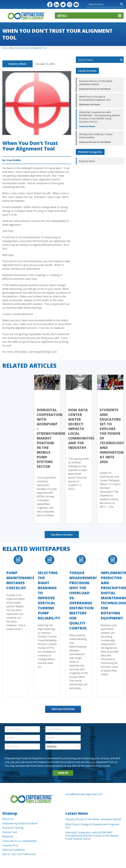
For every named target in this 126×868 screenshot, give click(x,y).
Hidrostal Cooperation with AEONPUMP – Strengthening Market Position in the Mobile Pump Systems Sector (100, 117)
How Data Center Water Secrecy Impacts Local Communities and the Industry (81, 429)
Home (5, 48)
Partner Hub (10, 832)
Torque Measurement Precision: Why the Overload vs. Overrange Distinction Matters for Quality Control (84, 600)
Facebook (50, 5)
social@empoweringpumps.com (84, 794)
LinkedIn (56, 5)
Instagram (70, 5)
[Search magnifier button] (121, 4)
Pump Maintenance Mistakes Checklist (20, 580)
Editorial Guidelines (14, 850)
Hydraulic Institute (90, 104)
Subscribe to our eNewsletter (20, 841)
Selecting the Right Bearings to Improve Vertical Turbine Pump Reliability (49, 595)
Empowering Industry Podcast (20, 823)
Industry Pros (10, 845)
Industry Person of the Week (95, 89)
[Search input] (104, 4)
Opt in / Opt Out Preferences (19, 854)
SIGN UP (63, 773)
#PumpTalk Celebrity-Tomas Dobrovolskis (96, 136)
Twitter (63, 5)
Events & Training (13, 828)
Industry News (17, 64)
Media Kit (8, 837)
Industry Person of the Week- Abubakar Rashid (96, 83)
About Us (8, 819)
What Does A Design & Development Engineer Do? (95, 98)
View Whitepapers (63, 709)
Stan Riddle (14, 160)
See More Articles (62, 535)
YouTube (76, 5)
